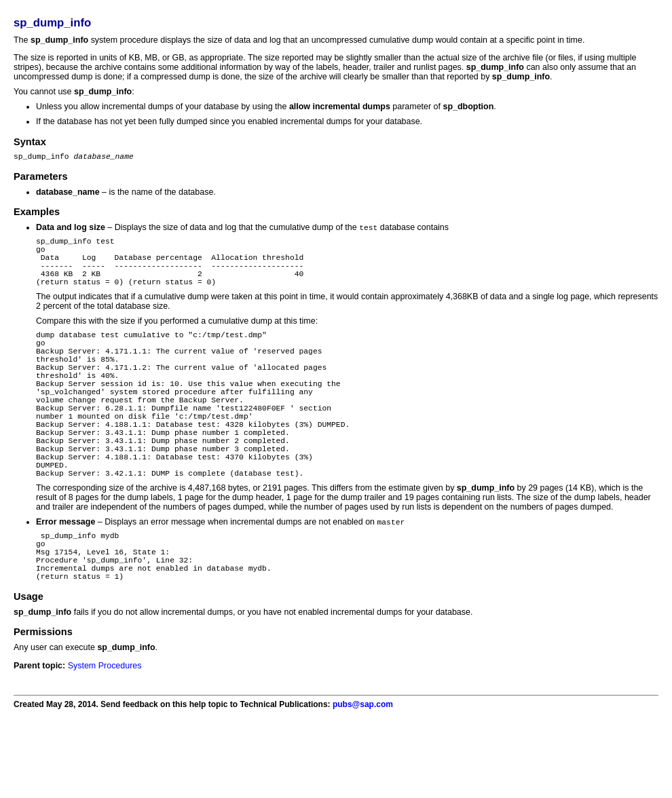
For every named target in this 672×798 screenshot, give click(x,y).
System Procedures (105, 730)
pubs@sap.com (363, 769)
